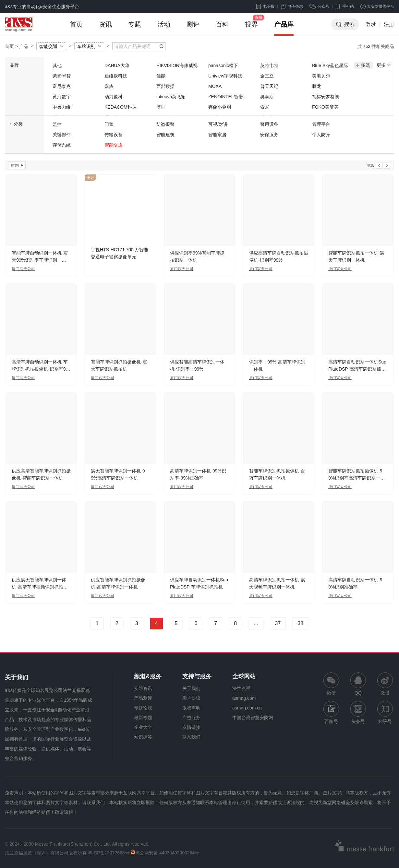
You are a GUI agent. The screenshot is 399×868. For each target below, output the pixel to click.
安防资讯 (143, 688)
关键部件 (62, 135)
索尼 (265, 107)
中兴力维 (62, 107)
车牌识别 (86, 46)
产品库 (284, 28)
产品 (24, 46)
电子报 (265, 6)
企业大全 (143, 727)
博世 (161, 107)
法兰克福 (241, 688)
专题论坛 (143, 708)
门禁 (109, 124)
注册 (389, 24)
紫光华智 (62, 76)
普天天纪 (269, 86)
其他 (57, 65)
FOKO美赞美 (325, 107)
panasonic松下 (223, 65)
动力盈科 (114, 97)
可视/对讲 (218, 124)
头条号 (358, 713)
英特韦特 (269, 65)
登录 (371, 24)
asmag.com (244, 698)
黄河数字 (62, 97)
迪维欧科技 (116, 76)
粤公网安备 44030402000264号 (165, 853)
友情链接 (191, 727)
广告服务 (191, 718)
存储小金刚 (220, 107)
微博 (385, 684)
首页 (76, 28)
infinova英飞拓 (171, 97)
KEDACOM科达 (121, 107)
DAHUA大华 (117, 65)
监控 (57, 124)
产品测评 (143, 698)
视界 (251, 28)
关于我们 (191, 688)
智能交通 (48, 46)
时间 (15, 165)
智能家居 (217, 135)
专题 (135, 28)
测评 (193, 28)
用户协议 (191, 698)
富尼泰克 (62, 86)
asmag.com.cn (247, 708)
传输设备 (114, 135)
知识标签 (143, 737)
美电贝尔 (321, 76)
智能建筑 (165, 135)
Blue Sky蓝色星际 (330, 65)
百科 (222, 28)
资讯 (105, 28)
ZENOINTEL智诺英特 (228, 97)
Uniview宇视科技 (225, 76)
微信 (331, 684)
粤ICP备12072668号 (109, 853)
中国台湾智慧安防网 (253, 718)
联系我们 (191, 737)
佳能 (161, 76)
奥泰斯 (267, 97)
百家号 (331, 713)
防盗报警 (165, 124)
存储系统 (62, 145)
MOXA (215, 86)
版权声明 (191, 708)
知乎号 (385, 713)
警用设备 (269, 124)
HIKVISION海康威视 (177, 65)
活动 (164, 28)
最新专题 (143, 718)
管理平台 (321, 124)
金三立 (267, 76)
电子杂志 (292, 6)
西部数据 (165, 86)
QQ (358, 684)
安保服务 (269, 135)
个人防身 (321, 135)
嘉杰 (109, 86)
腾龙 (317, 86)
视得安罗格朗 (326, 97)
